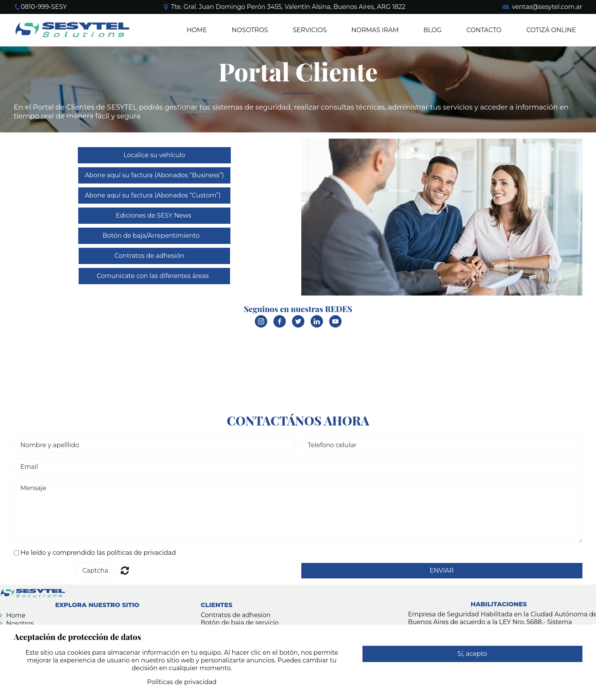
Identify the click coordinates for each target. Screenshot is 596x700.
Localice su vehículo (154, 155)
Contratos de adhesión (154, 256)
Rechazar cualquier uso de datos (472, 670)
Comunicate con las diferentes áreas (154, 276)
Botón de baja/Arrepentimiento (155, 236)
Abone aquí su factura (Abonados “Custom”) (154, 195)
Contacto (484, 30)
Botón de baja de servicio (240, 623)
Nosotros (20, 624)
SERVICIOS (310, 30)
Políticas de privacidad (182, 682)
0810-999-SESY (44, 7)
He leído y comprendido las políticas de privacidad (98, 553)
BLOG (432, 30)
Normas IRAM (375, 30)
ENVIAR (441, 570)
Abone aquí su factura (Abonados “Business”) (154, 175)
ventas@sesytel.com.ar (547, 7)
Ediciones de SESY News (154, 215)
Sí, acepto (472, 654)
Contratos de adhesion (235, 615)
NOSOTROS (250, 30)
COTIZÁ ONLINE (551, 30)
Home (197, 30)
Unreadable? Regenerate (125, 570)
